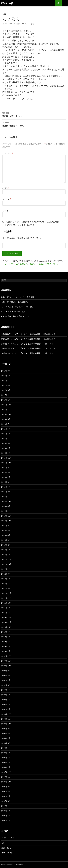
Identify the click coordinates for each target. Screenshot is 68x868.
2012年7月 (6, 579)
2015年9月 (6, 468)
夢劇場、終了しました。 (34, 114)
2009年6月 (6, 685)
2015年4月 (6, 487)
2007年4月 (6, 811)
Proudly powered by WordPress (12, 865)
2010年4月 (6, 637)
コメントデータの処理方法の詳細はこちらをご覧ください (30, 264)
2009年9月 (6, 671)
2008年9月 (6, 729)
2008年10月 (6, 724)
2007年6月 (6, 801)
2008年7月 (6, 738)
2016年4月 (6, 438)
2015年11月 (6, 458)
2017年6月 (6, 376)
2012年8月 (6, 574)
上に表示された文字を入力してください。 (23, 238)
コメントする (29, 24)
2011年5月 (6, 608)
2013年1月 (6, 550)
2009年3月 (6, 700)
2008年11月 (6, 719)
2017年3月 (6, 390)
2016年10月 (6, 414)
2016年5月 (6, 434)
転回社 (18, 24)
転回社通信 (7, 3)
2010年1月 (6, 651)
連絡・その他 (7, 852)
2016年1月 (6, 448)
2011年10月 (6, 603)
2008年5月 (6, 748)
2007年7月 (6, 796)
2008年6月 (6, 743)
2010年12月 (6, 617)
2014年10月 (6, 501)
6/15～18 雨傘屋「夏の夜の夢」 (15, 302)
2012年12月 (6, 555)
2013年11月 (6, 516)
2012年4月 (6, 584)
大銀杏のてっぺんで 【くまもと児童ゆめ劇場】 (22, 334)
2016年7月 (6, 424)
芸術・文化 (6, 848)
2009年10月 (6, 666)
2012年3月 (6, 588)
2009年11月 (6, 661)
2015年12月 (6, 453)
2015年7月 (6, 477)
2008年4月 (6, 753)
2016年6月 (6, 429)
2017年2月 (6, 395)
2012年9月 (6, 569)
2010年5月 (6, 632)
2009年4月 (6, 695)
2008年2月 (6, 762)
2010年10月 (6, 627)
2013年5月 (6, 530)
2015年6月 (6, 482)
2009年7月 (6, 680)
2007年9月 (6, 787)
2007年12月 (6, 772)
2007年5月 (6, 806)
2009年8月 (6, 675)
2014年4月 (6, 506)
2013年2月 (6, 545)
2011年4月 (6, 613)
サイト (6, 210)
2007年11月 (6, 777)
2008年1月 (6, 767)
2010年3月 (6, 642)
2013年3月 (6, 540)
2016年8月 (6, 419)
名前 (6, 188)
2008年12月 (6, 714)
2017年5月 (6, 380)
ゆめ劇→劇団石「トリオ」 (34, 124)
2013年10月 (6, 521)
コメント (8, 153)
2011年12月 (6, 593)
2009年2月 (6, 704)
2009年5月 (6, 690)
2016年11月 (6, 409)
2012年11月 (6, 559)
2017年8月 (6, 371)
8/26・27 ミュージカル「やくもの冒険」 (19, 297)
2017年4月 (6, 385)
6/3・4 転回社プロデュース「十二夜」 (18, 307)
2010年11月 (6, 622)
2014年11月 (6, 497)
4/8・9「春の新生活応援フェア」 (16, 316)
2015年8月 (6, 472)
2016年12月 (6, 405)
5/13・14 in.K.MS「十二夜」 (13, 311)
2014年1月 (6, 511)
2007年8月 (6, 791)
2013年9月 (6, 526)
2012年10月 (6, 564)
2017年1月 (6, 400)
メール (7, 199)
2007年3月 (6, 816)
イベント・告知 (8, 838)
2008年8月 (6, 733)
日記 (4, 14)
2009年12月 (6, 656)
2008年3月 (6, 758)
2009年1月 (6, 709)
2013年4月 (6, 535)
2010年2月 (6, 646)
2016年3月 (6, 443)
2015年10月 (6, 463)
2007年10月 (6, 782)
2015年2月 (6, 492)
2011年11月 (6, 598)
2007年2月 (6, 820)
